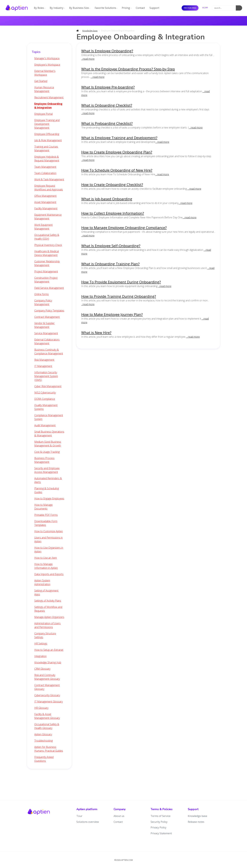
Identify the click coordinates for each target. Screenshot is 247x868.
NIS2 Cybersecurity (45, 393)
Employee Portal (43, 114)
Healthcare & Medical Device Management (47, 253)
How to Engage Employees (49, 498)
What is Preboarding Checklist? (107, 123)
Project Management (46, 271)
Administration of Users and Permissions (47, 625)
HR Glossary (41, 708)
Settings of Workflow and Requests (48, 609)
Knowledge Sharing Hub (48, 662)
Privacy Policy (158, 827)
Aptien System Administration (42, 582)
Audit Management (45, 425)
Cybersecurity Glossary (47, 695)
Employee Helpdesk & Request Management (47, 159)
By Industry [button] (57, 8)
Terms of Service (161, 816)
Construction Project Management (46, 280)
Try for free (190, 8)
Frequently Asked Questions (44, 759)
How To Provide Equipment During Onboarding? (121, 282)
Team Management (45, 167)
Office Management (45, 196)
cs (203, 7)
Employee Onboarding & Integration (48, 106)
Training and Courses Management (46, 149)
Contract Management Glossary (47, 687)
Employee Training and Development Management (47, 124)
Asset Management (45, 202)
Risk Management (44, 360)
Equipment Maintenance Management (48, 217)
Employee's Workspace (47, 65)
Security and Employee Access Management (47, 470)
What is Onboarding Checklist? (107, 105)
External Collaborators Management (47, 341)
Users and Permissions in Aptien (49, 539)
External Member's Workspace (45, 73)
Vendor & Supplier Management (45, 325)
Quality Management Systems (46, 407)
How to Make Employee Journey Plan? (112, 314)
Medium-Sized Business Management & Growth (48, 444)
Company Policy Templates (49, 311)
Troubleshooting (44, 741)
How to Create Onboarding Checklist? (112, 185)
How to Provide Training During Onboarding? (119, 296)
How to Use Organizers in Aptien (49, 550)
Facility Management (46, 208)
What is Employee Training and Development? (119, 138)
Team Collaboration (45, 173)
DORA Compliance (45, 399)
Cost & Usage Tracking (47, 452)
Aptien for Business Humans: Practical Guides (49, 749)
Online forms (42, 294)
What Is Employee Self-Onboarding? (111, 246)
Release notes (196, 822)
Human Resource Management (44, 89)
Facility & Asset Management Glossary (47, 716)
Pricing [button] (126, 8)
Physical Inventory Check (48, 245)
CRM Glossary (42, 669)
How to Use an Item (46, 558)
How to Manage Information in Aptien (46, 566)
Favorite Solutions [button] (106, 8)
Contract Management (47, 317)
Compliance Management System (49, 417)
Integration (40, 656)
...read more (88, 59)
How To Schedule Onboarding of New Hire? (117, 170)
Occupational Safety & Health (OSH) (47, 237)
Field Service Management (49, 288)
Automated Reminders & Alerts (48, 480)
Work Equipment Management (43, 227)
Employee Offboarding (47, 134)
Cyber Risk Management (48, 386)
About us (119, 816)
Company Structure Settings (45, 635)
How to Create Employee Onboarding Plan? (117, 152)
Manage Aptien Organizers (49, 617)
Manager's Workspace (47, 58)
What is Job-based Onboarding (107, 199)
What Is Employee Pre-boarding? (108, 87)
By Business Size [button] (80, 8)
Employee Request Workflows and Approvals (49, 188)
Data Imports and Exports (49, 574)
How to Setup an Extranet (49, 650)
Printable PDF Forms (46, 515)
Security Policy (159, 822)
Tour (79, 816)
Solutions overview (88, 822)
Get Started (41, 81)
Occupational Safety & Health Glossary (47, 726)
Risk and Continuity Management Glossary (47, 677)
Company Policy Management (43, 302)
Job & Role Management (48, 140)
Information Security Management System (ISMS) (46, 376)
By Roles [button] (40, 8)
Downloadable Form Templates (46, 523)
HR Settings (41, 644)
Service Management (46, 333)
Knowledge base (90, 31)
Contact (140, 8)
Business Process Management (44, 460)
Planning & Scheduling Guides (47, 490)
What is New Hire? (96, 333)
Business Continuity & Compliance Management (49, 352)
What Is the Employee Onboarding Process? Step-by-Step (128, 69)
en (207, 7)
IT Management (43, 366)
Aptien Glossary (43, 734)
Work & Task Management (49, 179)
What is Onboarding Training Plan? (110, 264)
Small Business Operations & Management (49, 434)
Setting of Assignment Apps (46, 592)
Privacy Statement (161, 833)
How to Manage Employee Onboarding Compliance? (124, 228)
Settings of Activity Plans (48, 601)
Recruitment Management (49, 97)
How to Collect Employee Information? (113, 213)
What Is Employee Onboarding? (107, 51)
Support (154, 8)
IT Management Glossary (49, 702)
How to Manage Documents (43, 507)
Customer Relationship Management (47, 263)
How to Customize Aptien (49, 531)
